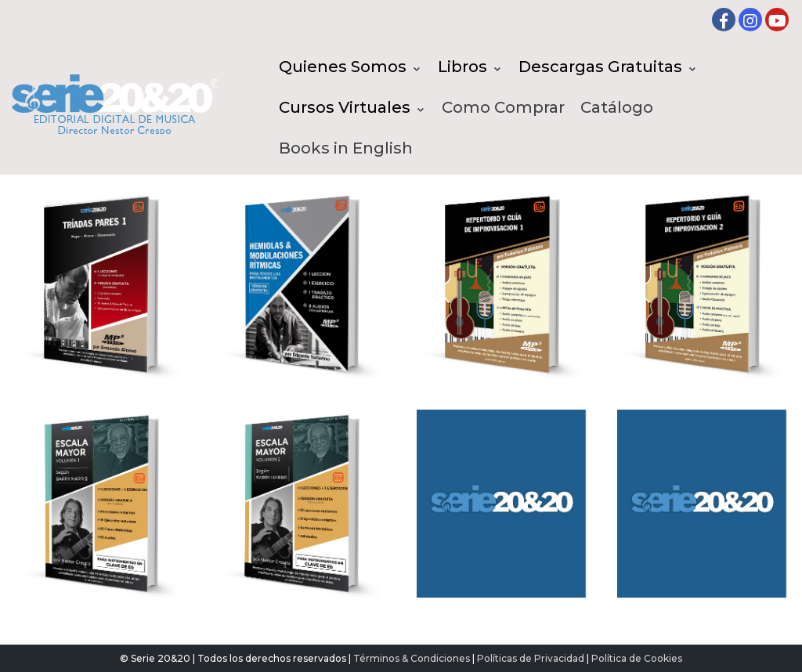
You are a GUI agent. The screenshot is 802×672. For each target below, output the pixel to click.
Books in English (346, 148)
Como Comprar (503, 107)
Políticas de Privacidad (531, 658)
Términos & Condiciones (412, 658)
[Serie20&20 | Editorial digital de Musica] (115, 104)
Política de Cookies (637, 658)
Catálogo (617, 107)
